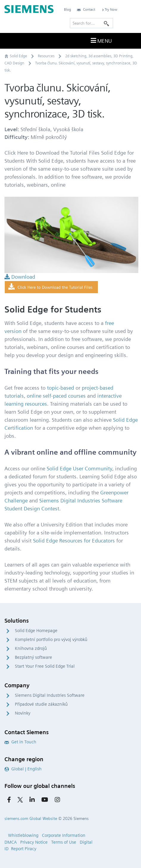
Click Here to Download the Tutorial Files (50, 287)
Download (20, 277)
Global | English (23, 769)
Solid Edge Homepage (36, 631)
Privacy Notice (34, 842)
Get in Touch (20, 742)
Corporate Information (64, 835)
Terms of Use (64, 842)
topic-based (61, 388)
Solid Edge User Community (79, 468)
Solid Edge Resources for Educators (74, 541)
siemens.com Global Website (31, 818)
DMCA (11, 842)
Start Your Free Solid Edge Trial (45, 666)
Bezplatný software (33, 657)
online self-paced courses (56, 396)
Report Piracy (24, 849)
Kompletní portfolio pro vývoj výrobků (51, 640)
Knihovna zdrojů (31, 648)
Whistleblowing (23, 835)
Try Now (109, 9)
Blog (68, 9)
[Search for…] (91, 23)
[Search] (106, 23)
